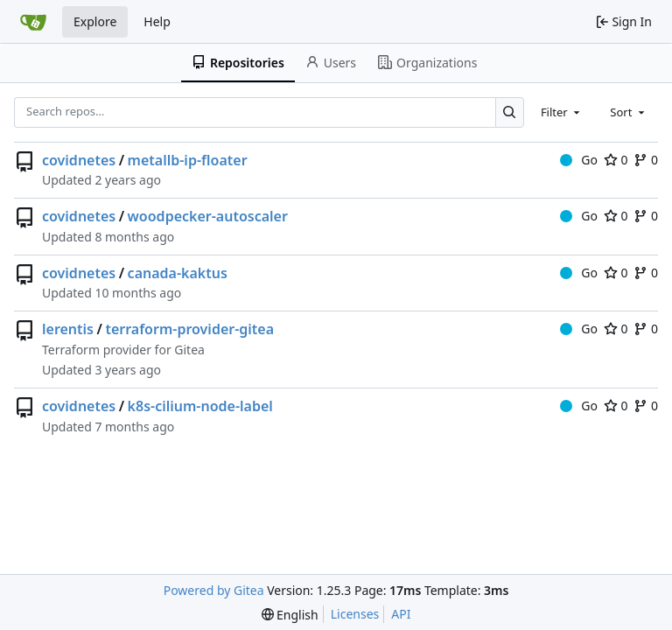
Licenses (355, 614)
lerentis (68, 329)
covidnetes (79, 160)
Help (157, 21)
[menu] (290, 615)
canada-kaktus (178, 273)
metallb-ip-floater (188, 160)
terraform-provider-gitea (189, 329)
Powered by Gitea (214, 590)
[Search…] (510, 112)
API (401, 614)
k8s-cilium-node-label (200, 406)
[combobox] (562, 112)
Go (579, 160)
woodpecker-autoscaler (208, 216)
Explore (95, 21)
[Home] (33, 22)
